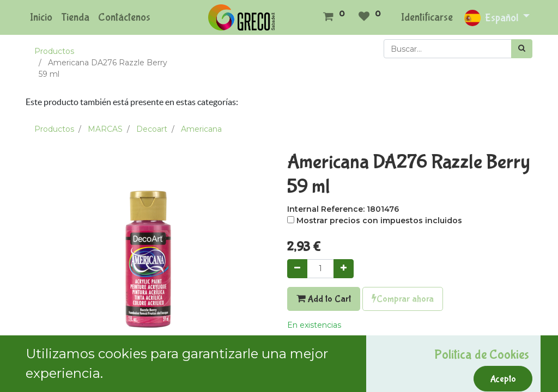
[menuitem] (41, 17)
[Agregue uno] (344, 269)
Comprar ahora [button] (403, 299)
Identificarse (427, 17)
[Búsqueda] (522, 49)
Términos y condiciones (332, 382)
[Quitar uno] (297, 269)
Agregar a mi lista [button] (326, 349)
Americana (201, 129)
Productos (54, 51)
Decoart (152, 129)
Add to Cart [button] (324, 299)
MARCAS (105, 129)
